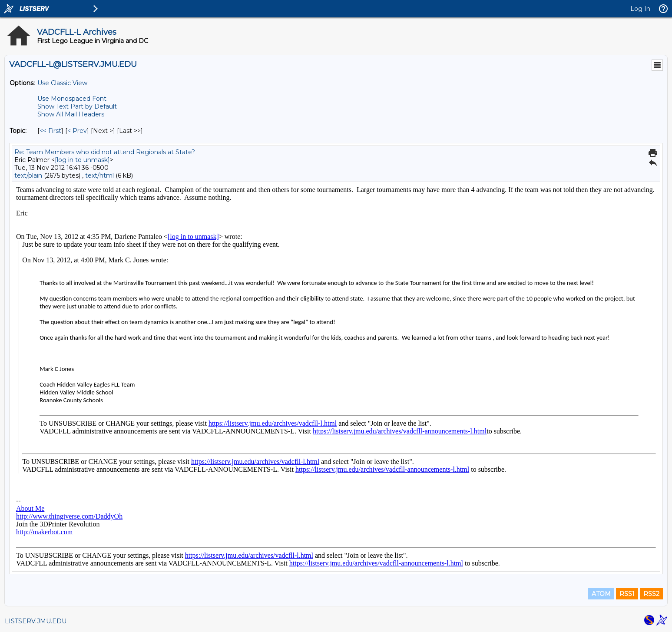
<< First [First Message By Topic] (50, 131)
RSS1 (627, 594)
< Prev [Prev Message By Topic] (77, 131)
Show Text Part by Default (77, 106)
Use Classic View (62, 83)
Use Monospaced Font (72, 99)
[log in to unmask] (82, 160)
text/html (99, 175)
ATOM (601, 594)
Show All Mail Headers (71, 114)
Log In (640, 9)
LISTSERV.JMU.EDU (36, 621)
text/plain (28, 175)
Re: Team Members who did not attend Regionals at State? (105, 152)
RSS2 (651, 594)
